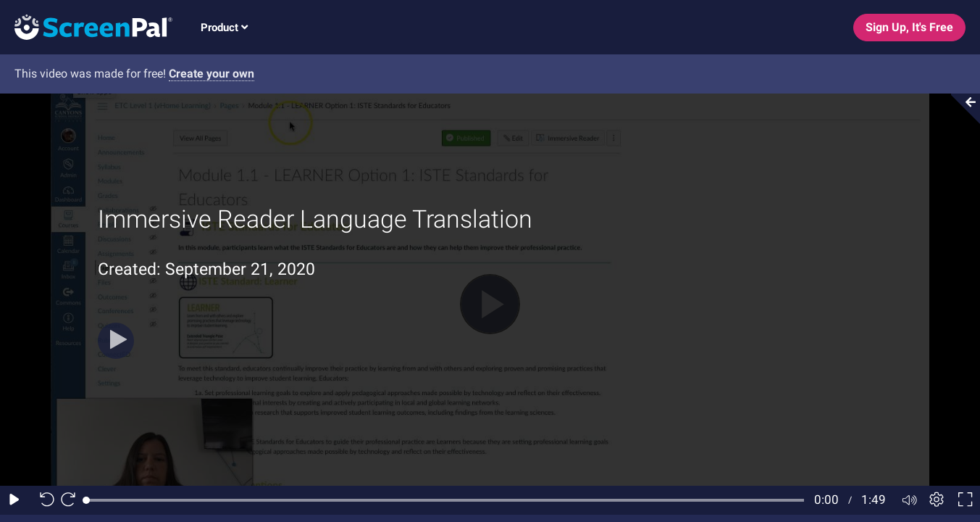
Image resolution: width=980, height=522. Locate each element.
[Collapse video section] (961, 109)
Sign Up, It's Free (909, 27)
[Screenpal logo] (86, 26)
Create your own (212, 74)
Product (224, 28)
